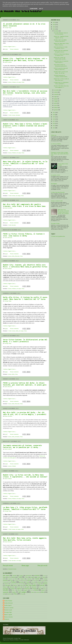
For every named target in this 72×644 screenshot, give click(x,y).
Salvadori (18, 115)
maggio (56, 101)
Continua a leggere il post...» (10, 46)
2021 (54, 112)
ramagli (34, 589)
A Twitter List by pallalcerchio (58, 236)
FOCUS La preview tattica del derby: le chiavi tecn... (61, 69)
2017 (54, 121)
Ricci (40, 589)
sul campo (19, 82)
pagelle (28, 587)
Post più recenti (8, 565)
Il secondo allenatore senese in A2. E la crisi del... (61, 33)
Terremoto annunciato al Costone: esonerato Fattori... (61, 76)
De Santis (19, 580)
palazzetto (34, 587)
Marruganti (8, 585)
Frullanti (14, 82)
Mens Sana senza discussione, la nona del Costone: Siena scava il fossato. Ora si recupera (63, 212)
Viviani (22, 594)
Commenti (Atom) (12, 569)
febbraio (56, 107)
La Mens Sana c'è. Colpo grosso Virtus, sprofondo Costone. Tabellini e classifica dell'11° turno (25, 508)
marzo (56, 105)
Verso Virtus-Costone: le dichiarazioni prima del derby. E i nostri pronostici (25, 341)
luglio (56, 97)
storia (14, 592)
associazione (29, 576)
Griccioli (33, 582)
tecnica (38, 592)
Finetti (42, 580)
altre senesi (6, 576)
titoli (4, 594)
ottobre (56, 92)
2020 (54, 115)
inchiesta (39, 582)
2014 (54, 128)
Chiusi (44, 577)
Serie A (14, 590)
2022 (54, 29)
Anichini (14, 576)
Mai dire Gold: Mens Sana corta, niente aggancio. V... (61, 87)
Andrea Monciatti (9, 603)
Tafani (33, 592)
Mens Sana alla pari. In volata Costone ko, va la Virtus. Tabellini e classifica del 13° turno (25, 162)
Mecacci (15, 585)
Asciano (21, 576)
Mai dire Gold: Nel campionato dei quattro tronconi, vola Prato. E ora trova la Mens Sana (24, 205)
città (4, 579)
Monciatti (17, 256)
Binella (13, 577)
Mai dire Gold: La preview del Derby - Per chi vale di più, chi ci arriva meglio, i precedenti (25, 413)
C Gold (9, 115)
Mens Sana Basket (31, 585)
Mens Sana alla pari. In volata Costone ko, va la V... (61, 48)
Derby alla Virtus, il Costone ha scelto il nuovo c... (61, 62)
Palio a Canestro (43, 587)
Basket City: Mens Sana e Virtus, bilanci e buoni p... (61, 44)
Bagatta (4, 577)
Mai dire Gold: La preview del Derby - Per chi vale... (61, 72)
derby (13, 256)
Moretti (19, 587)
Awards (44, 576)
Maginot (35, 584)
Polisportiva (27, 589)
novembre (57, 90)
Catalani (39, 577)
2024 (54, 25)
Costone (9, 82)
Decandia (24, 580)
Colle (16, 579)
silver (31, 590)
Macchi (29, 584)
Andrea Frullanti (8, 601)
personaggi (5, 589)
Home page (25, 565)
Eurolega (34, 580)
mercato (42, 585)
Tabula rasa (54, 135)
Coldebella (10, 579)
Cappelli (33, 577)
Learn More (34, 9)
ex (38, 580)
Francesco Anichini (9, 608)
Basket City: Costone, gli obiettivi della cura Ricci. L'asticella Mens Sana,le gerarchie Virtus (25, 266)
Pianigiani (13, 589)
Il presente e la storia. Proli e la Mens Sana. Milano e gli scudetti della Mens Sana (60, 154)
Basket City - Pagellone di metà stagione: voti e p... (61, 37)
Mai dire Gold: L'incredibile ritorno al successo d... (60, 41)
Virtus (23, 82)
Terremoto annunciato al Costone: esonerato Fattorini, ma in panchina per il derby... (22, 446)
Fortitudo (5, 582)
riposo (45, 589)
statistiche (6, 592)
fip (45, 580)
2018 (54, 119)
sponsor (43, 590)
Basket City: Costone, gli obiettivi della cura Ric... (60, 58)
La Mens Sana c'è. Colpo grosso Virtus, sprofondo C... (61, 83)
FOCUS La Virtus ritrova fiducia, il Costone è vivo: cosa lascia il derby (24, 235)
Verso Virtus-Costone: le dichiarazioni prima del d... (61, 65)
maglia (39, 584)
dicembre (56, 31)
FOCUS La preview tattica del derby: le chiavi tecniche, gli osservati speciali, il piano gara (25, 384)
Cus (15, 580)
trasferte (9, 594)
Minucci (5, 587)
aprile (56, 103)
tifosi (42, 592)
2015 (54, 126)
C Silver (26, 577)
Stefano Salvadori (9, 617)
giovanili (21, 582)
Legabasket (12, 584)
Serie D (19, 590)
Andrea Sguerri (8, 605)
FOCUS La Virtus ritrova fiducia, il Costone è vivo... (61, 55)
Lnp (24, 584)
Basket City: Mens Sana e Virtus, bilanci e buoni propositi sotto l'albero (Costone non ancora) (25, 125)
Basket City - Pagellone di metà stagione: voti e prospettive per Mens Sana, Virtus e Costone (25, 59)
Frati (9, 582)
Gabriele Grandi (8, 610)
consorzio (29, 579)
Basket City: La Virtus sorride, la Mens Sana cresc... (61, 79)
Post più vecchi (42, 565)
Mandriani (45, 584)
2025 (54, 22)
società (36, 590)
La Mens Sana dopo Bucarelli (58, 192)
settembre (57, 94)
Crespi (11, 580)
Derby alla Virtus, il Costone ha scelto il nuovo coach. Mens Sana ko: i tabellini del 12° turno (25, 298)
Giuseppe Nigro (8, 612)
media (21, 585)
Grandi (27, 582)
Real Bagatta (54, 184)
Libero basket (19, 584)
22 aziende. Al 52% (56, 175)
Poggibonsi (19, 589)
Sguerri (26, 590)
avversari (37, 576)
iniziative (6, 584)
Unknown (7, 619)
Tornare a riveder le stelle (57, 201)
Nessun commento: (15, 49)
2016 (54, 123)
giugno (56, 99)
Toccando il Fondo (55, 224)
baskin (9, 577)
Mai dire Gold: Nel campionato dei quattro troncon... (61, 51)
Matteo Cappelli (8, 615)
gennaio (56, 110)
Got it (41, 9)
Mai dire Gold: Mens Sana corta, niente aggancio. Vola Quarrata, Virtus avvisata (25, 539)
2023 (54, 27)
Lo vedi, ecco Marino (56, 144)
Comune (22, 579)
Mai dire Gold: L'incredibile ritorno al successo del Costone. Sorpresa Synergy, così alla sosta (25, 92)
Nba (23, 587)
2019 (54, 117)
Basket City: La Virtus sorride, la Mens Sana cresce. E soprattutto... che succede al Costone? (25, 476)
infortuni (46, 582)
